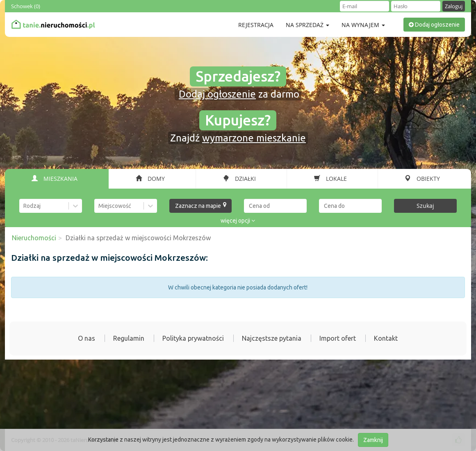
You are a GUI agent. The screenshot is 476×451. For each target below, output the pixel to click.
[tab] (57, 179)
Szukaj (425, 206)
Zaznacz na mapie (201, 205)
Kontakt (386, 338)
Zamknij (373, 440)
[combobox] (24, 206)
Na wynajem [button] (363, 25)
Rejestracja (256, 25)
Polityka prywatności (193, 338)
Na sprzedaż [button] (307, 25)
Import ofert (338, 338)
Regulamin (129, 338)
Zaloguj (454, 6)
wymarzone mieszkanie (254, 138)
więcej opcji (238, 221)
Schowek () (26, 6)
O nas (87, 338)
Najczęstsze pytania (272, 338)
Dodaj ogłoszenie (434, 25)
